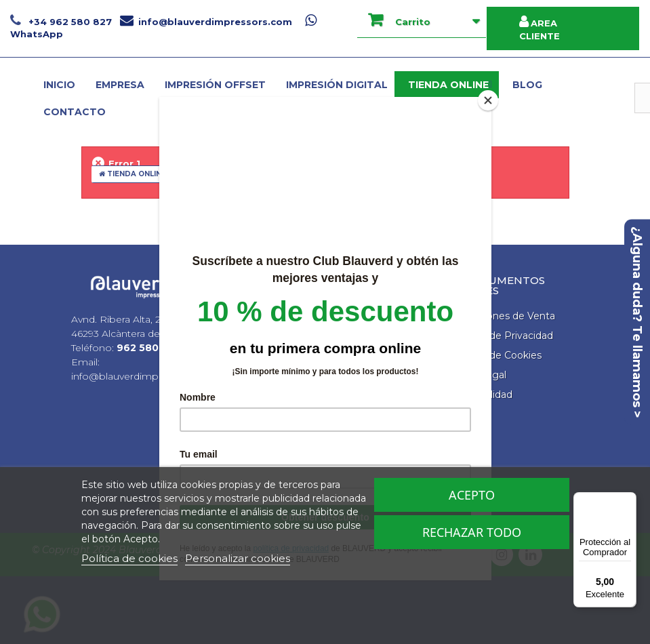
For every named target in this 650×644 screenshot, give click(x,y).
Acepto (472, 495)
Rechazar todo (472, 532)
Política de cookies (129, 558)
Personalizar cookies (238, 558)
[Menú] (628, 500)
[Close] (488, 100)
